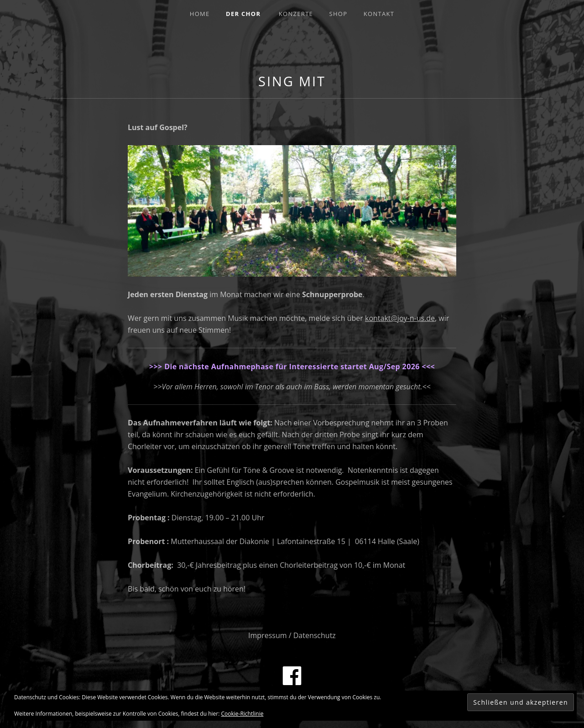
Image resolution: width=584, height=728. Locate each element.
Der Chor (243, 14)
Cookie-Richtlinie (242, 714)
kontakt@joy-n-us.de (400, 318)
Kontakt (379, 14)
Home (200, 14)
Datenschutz (315, 635)
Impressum (267, 635)
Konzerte (296, 14)
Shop (339, 14)
